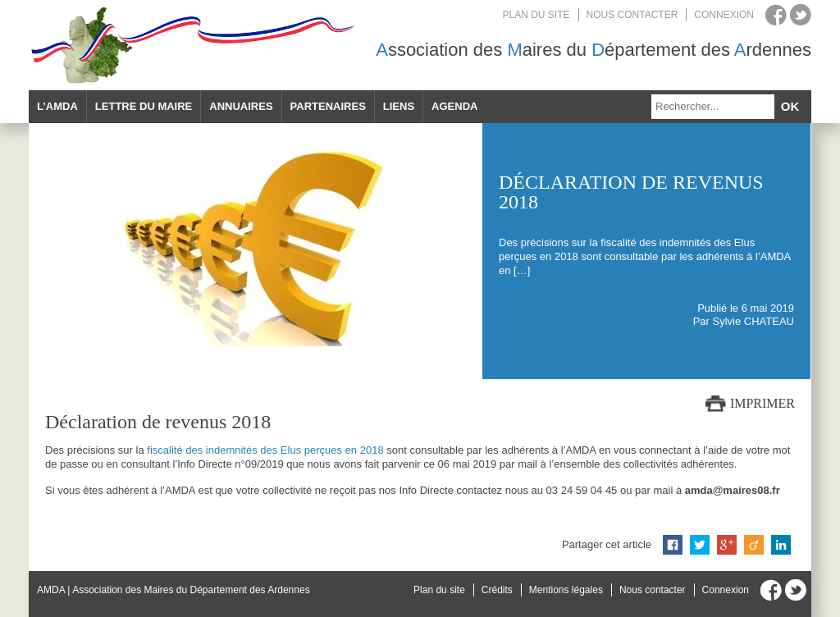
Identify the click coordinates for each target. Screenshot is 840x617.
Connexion (724, 15)
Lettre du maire (144, 106)
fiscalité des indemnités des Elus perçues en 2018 (265, 450)
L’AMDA (57, 106)
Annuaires (241, 106)
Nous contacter (632, 15)
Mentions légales (566, 590)
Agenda (454, 106)
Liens (399, 106)
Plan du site (536, 15)
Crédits (497, 590)
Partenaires (328, 106)
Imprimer (762, 403)
